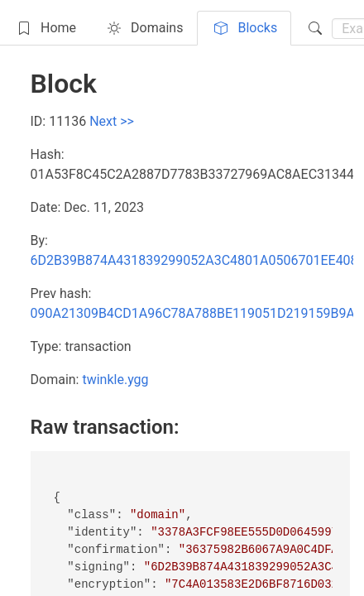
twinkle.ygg (115, 380)
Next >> (112, 121)
